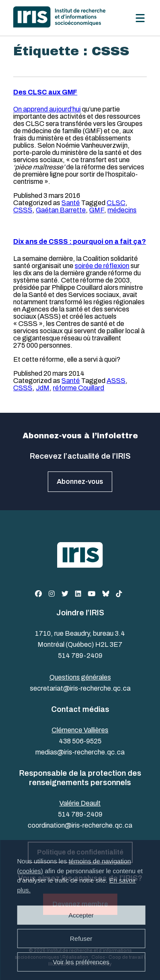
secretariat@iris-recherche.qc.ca (80, 688)
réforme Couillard (79, 388)
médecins (122, 210)
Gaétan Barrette (61, 210)
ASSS (116, 381)
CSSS (23, 210)
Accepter (81, 915)
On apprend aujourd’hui (47, 109)
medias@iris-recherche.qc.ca (80, 752)
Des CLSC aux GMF (45, 92)
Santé (71, 203)
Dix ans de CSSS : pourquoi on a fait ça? (80, 241)
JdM (43, 388)
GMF (97, 210)
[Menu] (140, 18)
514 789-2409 (80, 656)
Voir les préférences (81, 962)
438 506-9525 (80, 741)
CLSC (116, 203)
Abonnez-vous (80, 481)
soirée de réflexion (102, 266)
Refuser (81, 939)
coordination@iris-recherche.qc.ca (80, 825)
